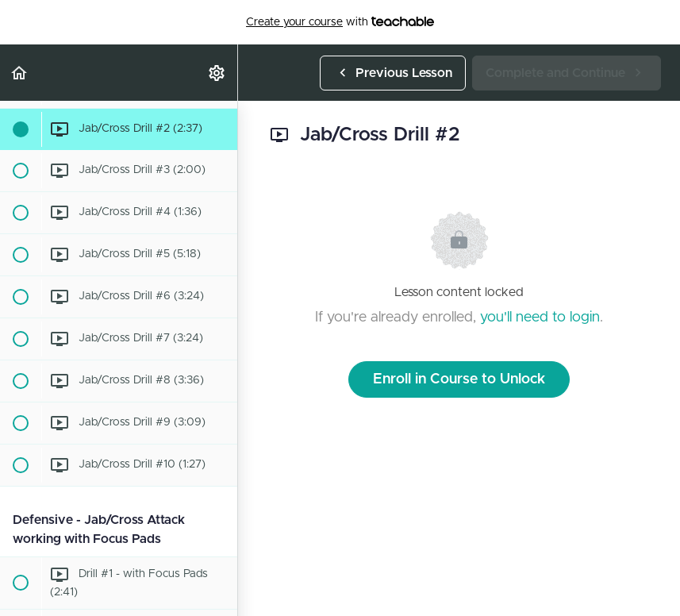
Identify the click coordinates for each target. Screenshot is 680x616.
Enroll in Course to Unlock (459, 379)
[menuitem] (217, 73)
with (340, 22)
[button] (20, 73)
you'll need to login (540, 318)
